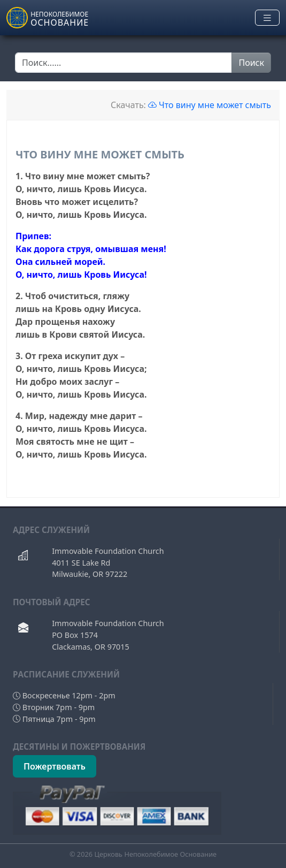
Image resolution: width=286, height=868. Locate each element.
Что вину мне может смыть (210, 105)
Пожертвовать (55, 766)
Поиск (251, 63)
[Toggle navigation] (267, 18)
